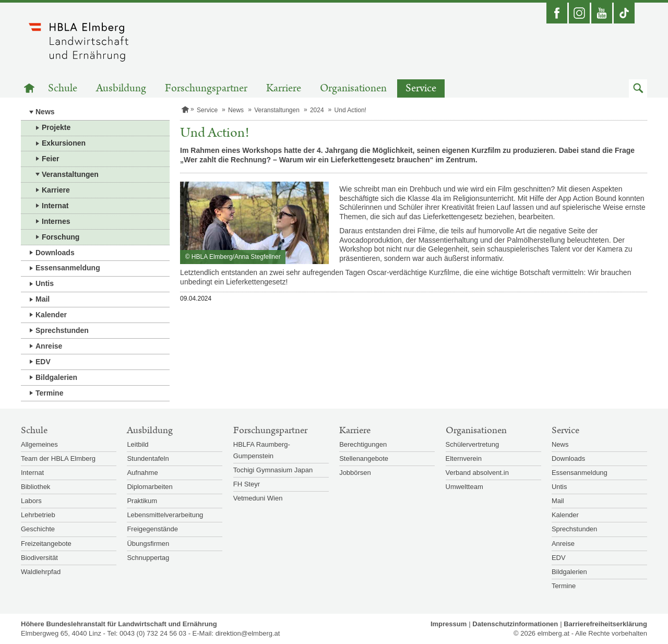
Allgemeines (39, 444)
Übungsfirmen (148, 544)
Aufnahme (142, 473)
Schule (63, 88)
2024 (317, 110)
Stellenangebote (364, 458)
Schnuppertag (148, 558)
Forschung (61, 237)
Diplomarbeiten (150, 487)
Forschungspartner (206, 88)
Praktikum (142, 501)
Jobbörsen (355, 473)
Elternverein (464, 458)
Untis (45, 283)
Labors (31, 501)
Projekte (56, 127)
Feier (50, 159)
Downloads (55, 253)
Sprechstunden (62, 330)
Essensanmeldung (68, 268)
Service (421, 88)
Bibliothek (35, 487)
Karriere (284, 88)
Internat (55, 206)
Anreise (49, 346)
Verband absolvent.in (477, 473)
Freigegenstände (152, 529)
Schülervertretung (473, 444)
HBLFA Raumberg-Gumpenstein (262, 450)
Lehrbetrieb (38, 515)
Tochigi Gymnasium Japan (273, 470)
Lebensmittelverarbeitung (165, 515)
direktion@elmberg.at (248, 633)
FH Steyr (247, 484)
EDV (43, 362)
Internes (56, 221)
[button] (638, 88)
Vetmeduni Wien (258, 498)
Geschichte (38, 529)
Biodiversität (39, 558)
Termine (49, 393)
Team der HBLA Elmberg (58, 458)
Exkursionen (64, 143)
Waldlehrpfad (41, 572)
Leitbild (138, 444)
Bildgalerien (56, 377)
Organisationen (353, 88)
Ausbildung (121, 88)
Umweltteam (464, 487)
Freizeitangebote (46, 544)
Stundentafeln (148, 458)
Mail (43, 299)
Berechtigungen (363, 444)
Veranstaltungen (70, 174)
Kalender (51, 315)
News (45, 112)
